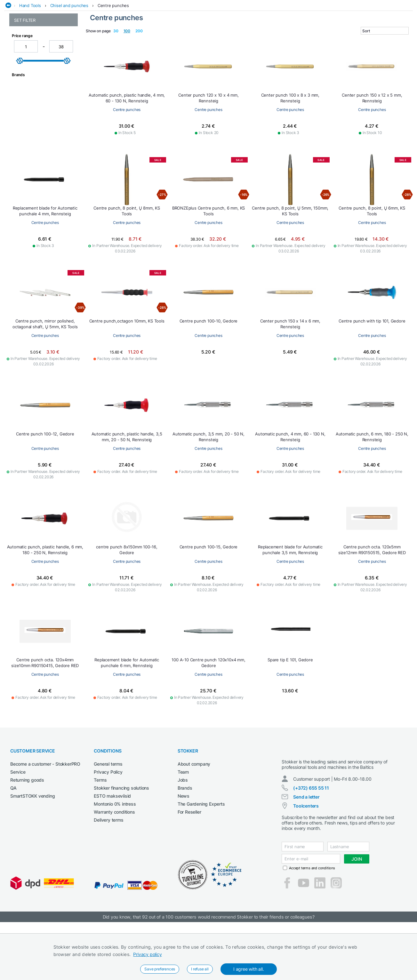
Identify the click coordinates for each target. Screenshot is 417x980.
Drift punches (27, 109)
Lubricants (302, 40)
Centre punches (113, 52)
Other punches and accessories (33, 138)
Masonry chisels (30, 129)
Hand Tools (30, 52)
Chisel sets (25, 88)
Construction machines (152, 40)
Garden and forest (264, 40)
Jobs (183, 827)
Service (18, 819)
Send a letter (306, 849)
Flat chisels (25, 115)
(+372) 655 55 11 (311, 840)
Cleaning (111, 40)
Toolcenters (306, 858)
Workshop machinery (364, 40)
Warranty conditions (114, 859)
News (184, 843)
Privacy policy (147, 954)
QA (13, 835)
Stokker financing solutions (121, 835)
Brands (185, 835)
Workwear (403, 40)
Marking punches (31, 122)
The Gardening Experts (201, 851)
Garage (231, 40)
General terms (108, 811)
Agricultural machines (72, 40)
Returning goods (27, 827)
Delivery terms (108, 867)
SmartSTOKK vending (32, 843)
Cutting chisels (29, 102)
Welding (328, 40)
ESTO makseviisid (112, 843)
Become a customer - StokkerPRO (45, 811)
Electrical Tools (200, 40)
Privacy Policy (108, 819)
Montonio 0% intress (115, 851)
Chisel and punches (69, 52)
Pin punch (24, 148)
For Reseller (189, 859)
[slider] (20, 209)
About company (194, 811)
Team (183, 819)
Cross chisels (27, 95)
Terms (100, 827)
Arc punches (27, 75)
